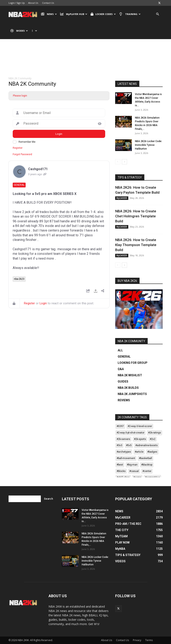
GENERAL (124, 357)
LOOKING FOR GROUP (133, 363)
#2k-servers (123, 439)
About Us (33, 3)
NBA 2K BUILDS (128, 388)
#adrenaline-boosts (147, 445)
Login (12, 3)
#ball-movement (126, 458)
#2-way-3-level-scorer (140, 426)
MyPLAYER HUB (74, 14)
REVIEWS (124, 400)
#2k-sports (140, 439)
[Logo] (24, 14)
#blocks (121, 471)
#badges (152, 452)
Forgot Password (22, 154)
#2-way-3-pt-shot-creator (130, 433)
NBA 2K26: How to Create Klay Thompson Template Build (136, 245)
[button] (158, 14)
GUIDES (123, 381)
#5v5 (129, 445)
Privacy (137, 640)
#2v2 (153, 439)
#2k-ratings (155, 433)
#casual (134, 471)
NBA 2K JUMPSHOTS (132, 394)
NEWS (49, 14)
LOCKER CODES (103, 14)
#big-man (132, 465)
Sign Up (21, 3)
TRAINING (130, 14)
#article (139, 452)
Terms (149, 640)
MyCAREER (122, 198)
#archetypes (124, 452)
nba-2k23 (19, 279)
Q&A (121, 369)
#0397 (120, 426)
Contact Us (48, 3)
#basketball (145, 458)
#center (147, 471)
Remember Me (27, 142)
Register (18, 148)
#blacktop (147, 465)
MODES (19, 31)
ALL (120, 350)
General (19, 185)
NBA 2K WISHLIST (130, 375)
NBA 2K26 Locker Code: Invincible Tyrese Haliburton (149, 145)
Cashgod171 (38, 169)
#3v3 (119, 445)
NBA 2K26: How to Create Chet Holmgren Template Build (136, 216)
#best (120, 465)
